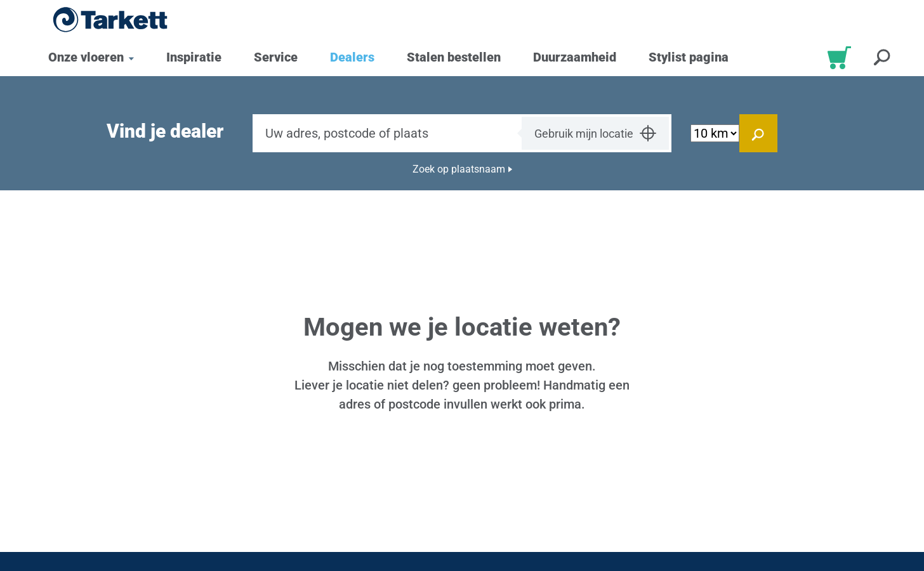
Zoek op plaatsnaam (459, 169)
